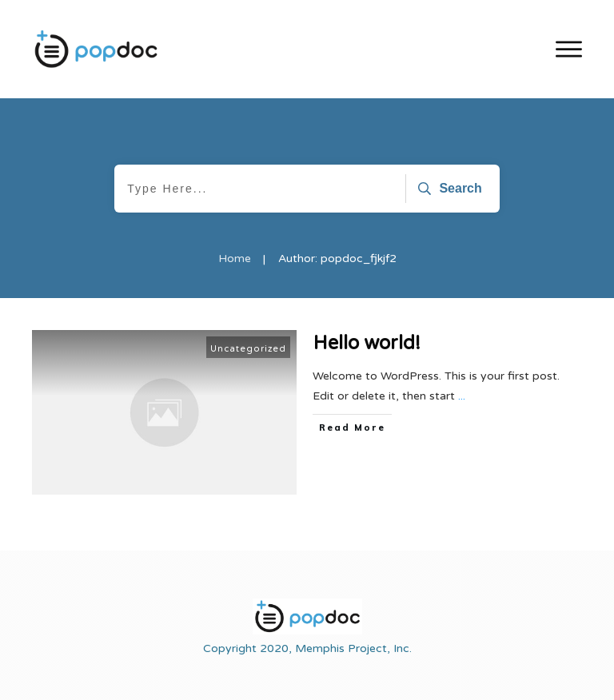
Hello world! (367, 343)
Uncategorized (248, 349)
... (462, 396)
